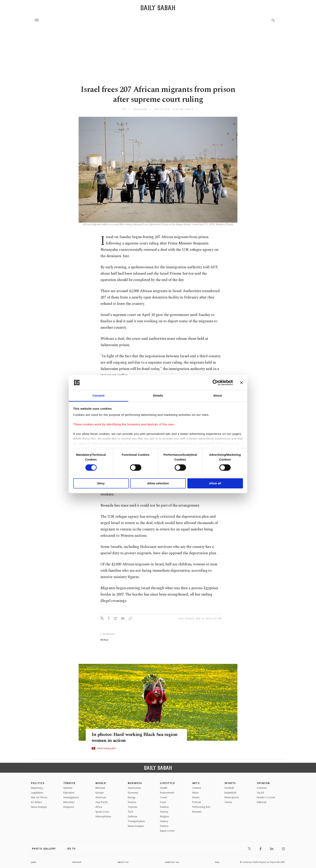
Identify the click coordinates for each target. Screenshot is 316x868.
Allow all (215, 483)
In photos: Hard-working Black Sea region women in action (129, 738)
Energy (132, 797)
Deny (101, 483)
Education (69, 793)
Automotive (134, 788)
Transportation (136, 821)
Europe (100, 793)
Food (163, 802)
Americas (101, 797)
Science (164, 812)
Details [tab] (158, 396)
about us (123, 862)
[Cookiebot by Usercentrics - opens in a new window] (215, 382)
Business (135, 783)
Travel (163, 797)
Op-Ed (260, 793)
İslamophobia (103, 816)
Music (196, 793)
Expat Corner (167, 831)
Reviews (197, 812)
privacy (77, 862)
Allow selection (158, 483)
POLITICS (38, 783)
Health (164, 788)
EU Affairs (36, 802)
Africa (99, 807)
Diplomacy (37, 788)
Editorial (262, 802)
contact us (172, 862)
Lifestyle (167, 783)
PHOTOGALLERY (107, 748)
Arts (196, 783)
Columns (262, 788)
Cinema (197, 788)
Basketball (230, 793)
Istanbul (68, 788)
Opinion (263, 783)
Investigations (71, 797)
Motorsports (232, 797)
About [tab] (218, 396)
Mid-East (100, 788)
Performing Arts (201, 807)
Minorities (69, 802)
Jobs (34, 862)
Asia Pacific (102, 802)
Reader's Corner (266, 797)
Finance (132, 802)
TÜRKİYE (69, 783)
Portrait (197, 802)
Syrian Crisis (102, 812)
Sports (230, 783)
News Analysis (39, 807)
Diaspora (69, 807)
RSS (217, 862)
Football (229, 788)
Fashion (164, 807)
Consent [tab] (99, 396)
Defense (132, 816)
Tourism (132, 807)
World (101, 783)
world (104, 640)
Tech (131, 812)
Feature (164, 826)
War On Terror (39, 797)
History (164, 821)
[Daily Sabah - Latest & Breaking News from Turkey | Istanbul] (158, 8)
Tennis (228, 802)
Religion (164, 816)
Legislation (37, 793)
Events (196, 797)
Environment (167, 793)
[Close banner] (242, 382)
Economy (133, 793)
